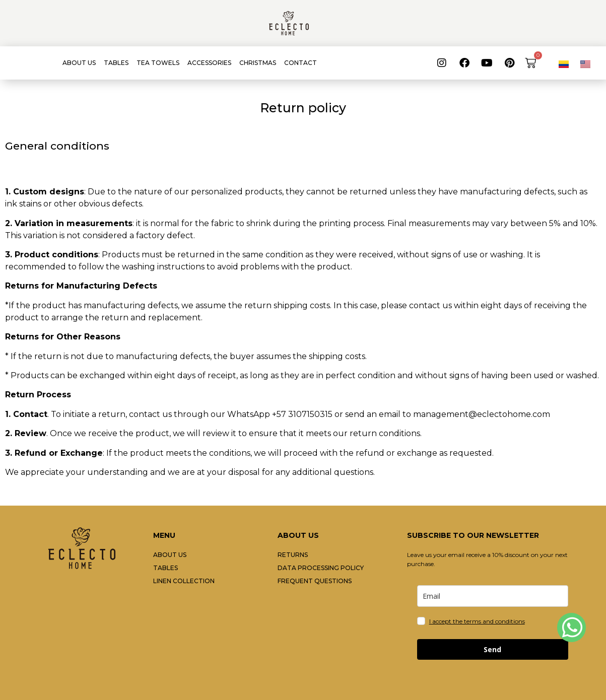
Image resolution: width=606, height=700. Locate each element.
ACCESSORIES (209, 63)
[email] (493, 596)
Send (492, 649)
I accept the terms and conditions (477, 621)
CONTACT (300, 63)
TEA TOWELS (158, 63)
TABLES (116, 63)
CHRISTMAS (258, 63)
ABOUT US (79, 63)
